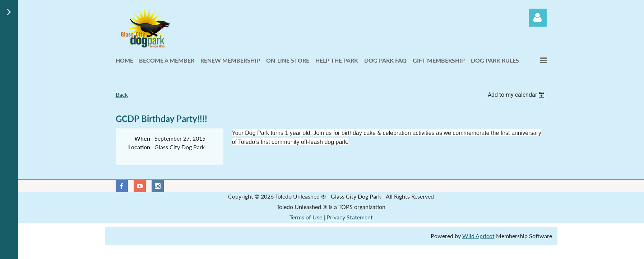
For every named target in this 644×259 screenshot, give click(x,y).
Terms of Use (306, 217)
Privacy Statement (350, 217)
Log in (538, 18)
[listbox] (517, 95)
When (142, 138)
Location (139, 147)
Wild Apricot (478, 236)
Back (122, 94)
